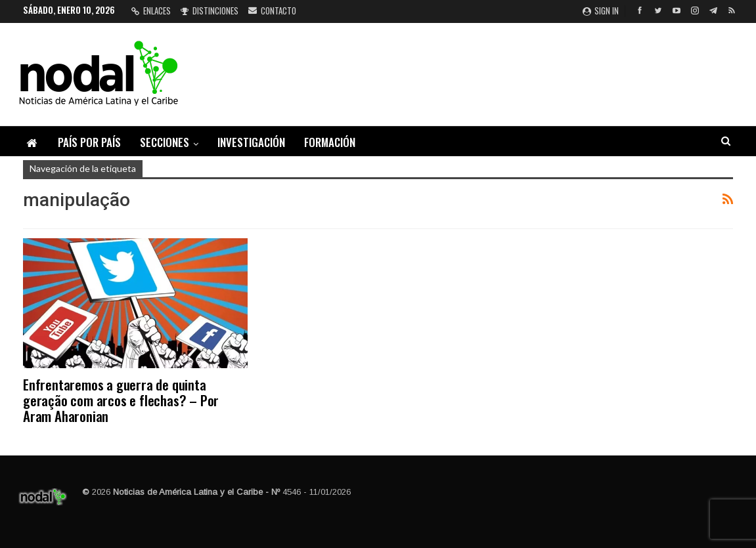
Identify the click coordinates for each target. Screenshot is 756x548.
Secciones (165, 142)
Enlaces (151, 11)
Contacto (272, 11)
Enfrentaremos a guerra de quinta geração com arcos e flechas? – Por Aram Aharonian (121, 400)
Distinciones (210, 11)
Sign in (601, 11)
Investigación (251, 142)
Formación (330, 142)
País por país (89, 142)
